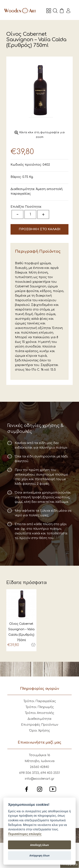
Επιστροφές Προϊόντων (40, 725)
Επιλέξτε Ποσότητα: (26, 207)
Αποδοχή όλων (39, 845)
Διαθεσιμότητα (39, 719)
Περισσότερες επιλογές (25, 834)
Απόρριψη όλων (40, 855)
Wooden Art (20, 11)
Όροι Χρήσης (40, 731)
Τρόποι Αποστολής (39, 713)
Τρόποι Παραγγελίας (40, 701)
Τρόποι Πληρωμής (40, 707)
